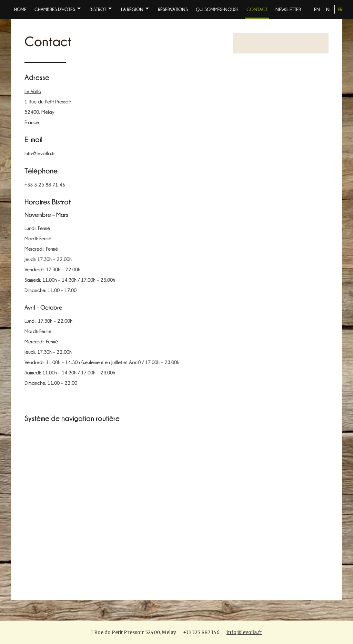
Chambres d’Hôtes (55, 9)
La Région (132, 9)
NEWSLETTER (288, 9)
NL (329, 9)
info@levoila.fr (244, 632)
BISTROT (98, 9)
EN (317, 9)
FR (340, 9)
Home (20, 9)
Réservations (173, 9)
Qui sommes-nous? (217, 9)
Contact (257, 9)
